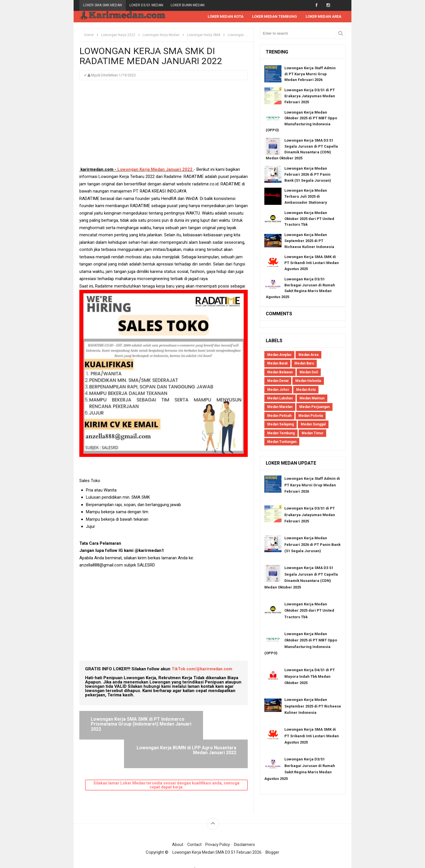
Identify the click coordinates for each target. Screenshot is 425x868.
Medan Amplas (279, 355)
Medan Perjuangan (314, 407)
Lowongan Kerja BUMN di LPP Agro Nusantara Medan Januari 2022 (203, 724)
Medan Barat (277, 364)
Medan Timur (312, 433)
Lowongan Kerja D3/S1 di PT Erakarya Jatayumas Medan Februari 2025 (310, 96)
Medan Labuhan (280, 399)
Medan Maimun (312, 399)
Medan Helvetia (308, 381)
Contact (193, 831)
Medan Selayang (281, 425)
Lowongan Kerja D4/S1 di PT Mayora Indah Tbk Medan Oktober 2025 (310, 677)
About (176, 831)
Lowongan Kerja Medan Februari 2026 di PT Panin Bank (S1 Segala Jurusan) (308, 175)
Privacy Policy (218, 831)
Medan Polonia (311, 416)
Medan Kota (306, 390)
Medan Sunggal (313, 425)
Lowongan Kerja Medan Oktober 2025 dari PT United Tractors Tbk (309, 219)
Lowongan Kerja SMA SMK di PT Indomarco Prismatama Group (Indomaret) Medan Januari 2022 (122, 727)
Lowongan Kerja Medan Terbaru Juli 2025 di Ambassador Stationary (306, 197)
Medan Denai (278, 381)
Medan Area (308, 355)
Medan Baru (304, 364)
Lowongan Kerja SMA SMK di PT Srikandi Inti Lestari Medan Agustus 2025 (312, 263)
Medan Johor (278, 390)
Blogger (274, 839)
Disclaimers (246, 831)
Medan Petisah (279, 416)
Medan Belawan (280, 372)
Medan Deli (309, 372)
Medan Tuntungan (282, 442)
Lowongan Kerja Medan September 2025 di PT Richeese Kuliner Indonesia (309, 241)
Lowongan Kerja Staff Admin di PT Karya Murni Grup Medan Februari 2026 (310, 74)
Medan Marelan (280, 407)
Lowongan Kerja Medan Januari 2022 (155, 170)
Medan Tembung (281, 433)
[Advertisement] (164, 126)
